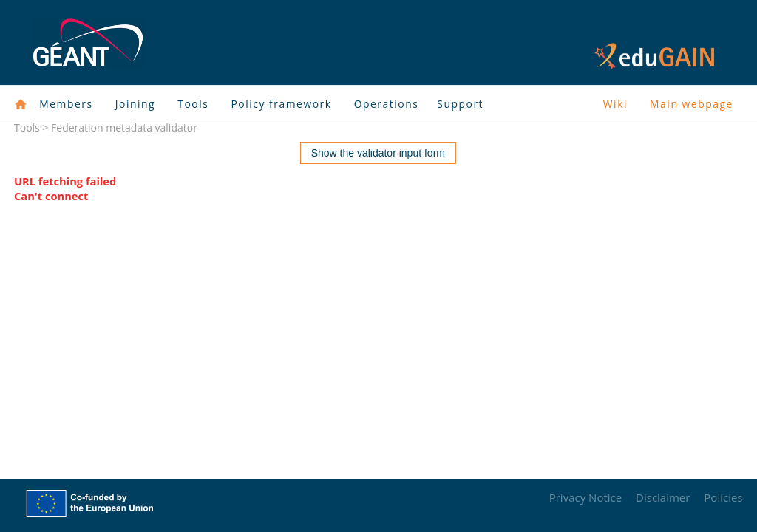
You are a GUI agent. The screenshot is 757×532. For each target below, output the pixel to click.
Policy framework (281, 104)
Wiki (615, 104)
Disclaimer (663, 497)
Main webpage (692, 104)
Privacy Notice (585, 497)
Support (460, 104)
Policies (723, 497)
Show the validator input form (378, 153)
